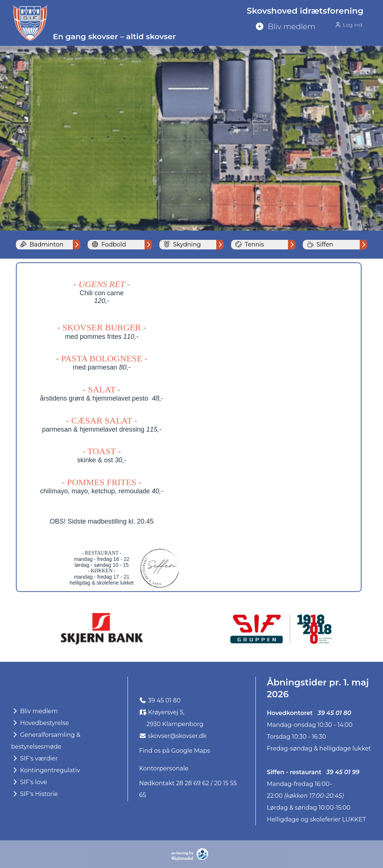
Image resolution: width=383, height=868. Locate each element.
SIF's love (29, 782)
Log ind (348, 25)
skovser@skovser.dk (177, 736)
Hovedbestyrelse (40, 723)
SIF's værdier (34, 758)
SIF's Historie (34, 794)
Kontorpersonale (164, 768)
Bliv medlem (34, 711)
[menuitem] (308, 27)
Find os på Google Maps (174, 751)
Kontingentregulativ (45, 770)
